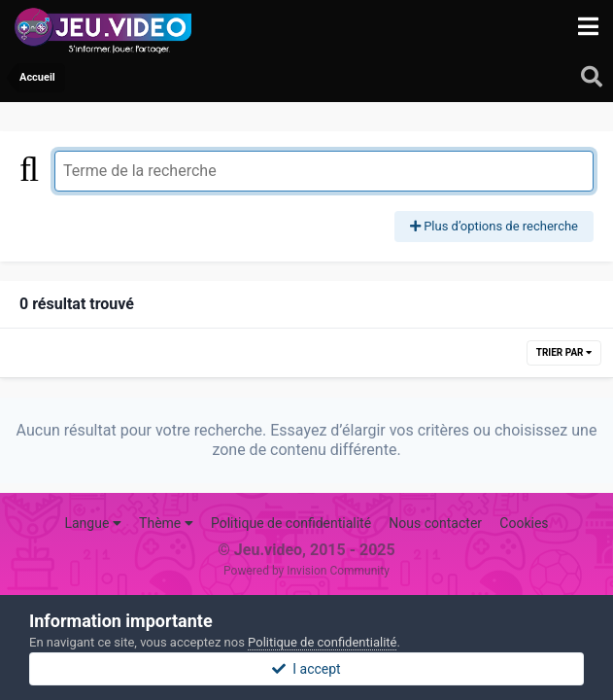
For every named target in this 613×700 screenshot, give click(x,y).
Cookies (524, 523)
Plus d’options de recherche (494, 226)
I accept (306, 669)
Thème (166, 523)
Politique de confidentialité (291, 523)
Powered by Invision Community (306, 571)
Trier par (564, 352)
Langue (92, 523)
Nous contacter (435, 523)
